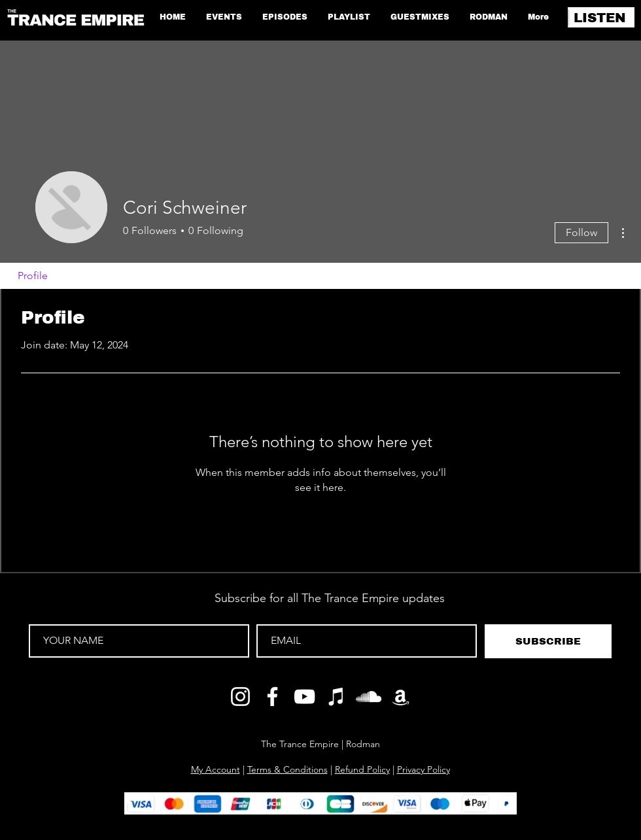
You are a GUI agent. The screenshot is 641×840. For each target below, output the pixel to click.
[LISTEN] (601, 17)
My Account (216, 769)
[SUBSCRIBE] (548, 641)
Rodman (363, 744)
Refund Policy (362, 769)
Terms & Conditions (287, 769)
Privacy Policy (424, 769)
